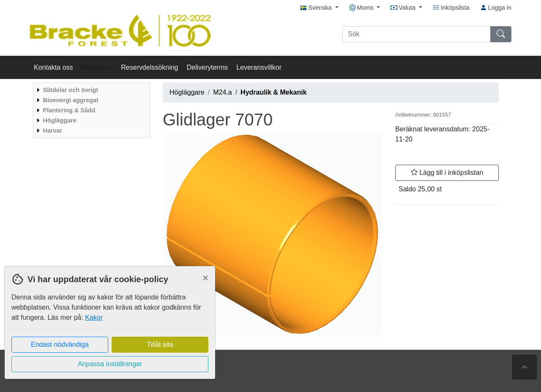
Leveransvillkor (259, 67)
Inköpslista (451, 8)
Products (97, 67)
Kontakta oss (53, 67)
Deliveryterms (207, 67)
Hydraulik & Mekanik (274, 92)
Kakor (94, 317)
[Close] (205, 278)
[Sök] (417, 34)
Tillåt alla (160, 344)
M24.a (222, 92)
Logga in (496, 8)
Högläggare (187, 92)
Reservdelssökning (149, 67)
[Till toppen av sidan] (525, 367)
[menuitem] (90, 90)
